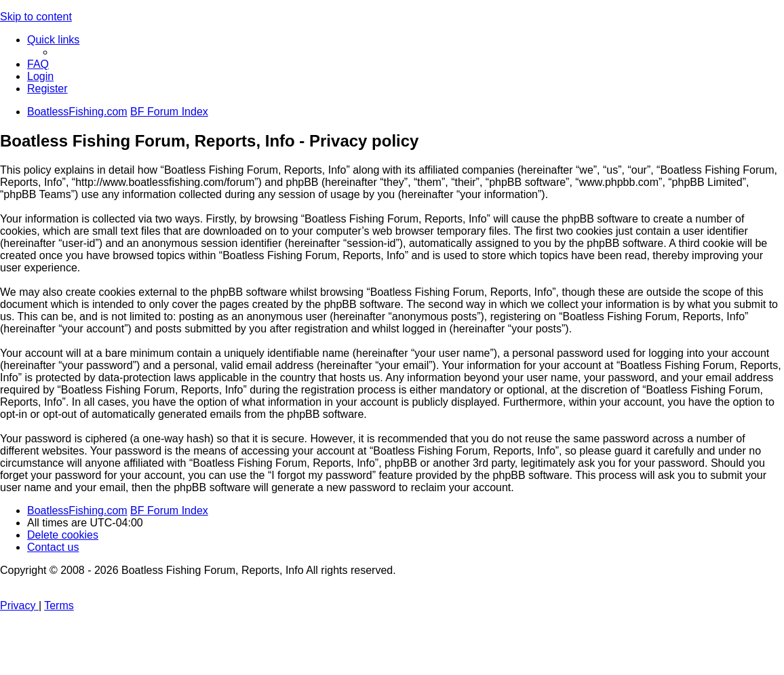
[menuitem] (38, 64)
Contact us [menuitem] (53, 547)
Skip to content (36, 17)
